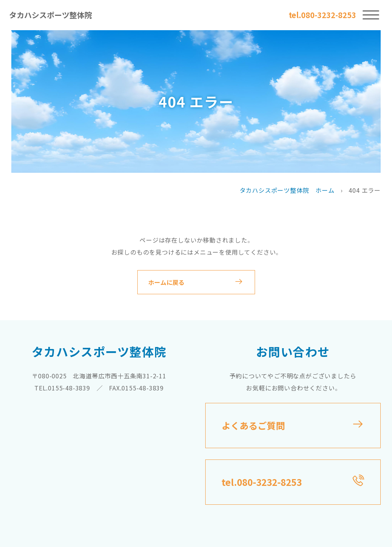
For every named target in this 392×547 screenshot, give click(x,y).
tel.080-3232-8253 (322, 15)
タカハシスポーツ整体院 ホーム (287, 190)
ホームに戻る (166, 282)
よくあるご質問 (253, 425)
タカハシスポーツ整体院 (51, 15)
